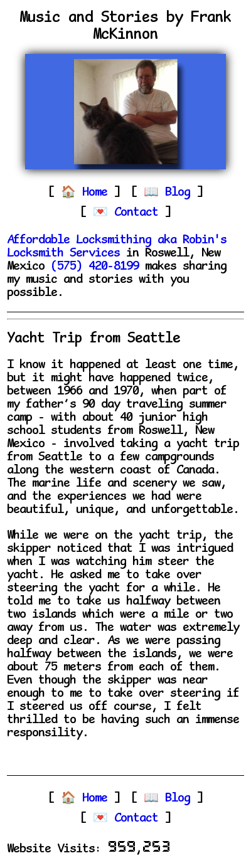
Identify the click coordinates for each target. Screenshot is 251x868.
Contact (139, 213)
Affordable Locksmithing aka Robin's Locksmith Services (117, 247)
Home (98, 193)
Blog (181, 193)
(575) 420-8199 (95, 267)
